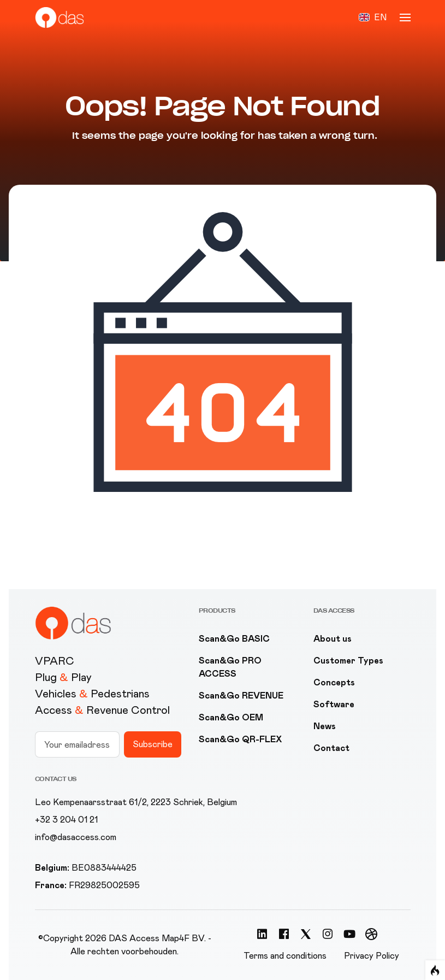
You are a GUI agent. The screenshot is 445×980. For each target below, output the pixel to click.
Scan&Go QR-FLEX (240, 739)
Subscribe (153, 744)
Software (334, 704)
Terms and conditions (285, 956)
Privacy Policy (372, 956)
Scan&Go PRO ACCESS (230, 667)
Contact (331, 748)
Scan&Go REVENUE (241, 696)
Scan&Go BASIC (234, 639)
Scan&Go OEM (231, 717)
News (325, 726)
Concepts (334, 682)
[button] (373, 17)
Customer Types (348, 661)
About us (333, 639)
